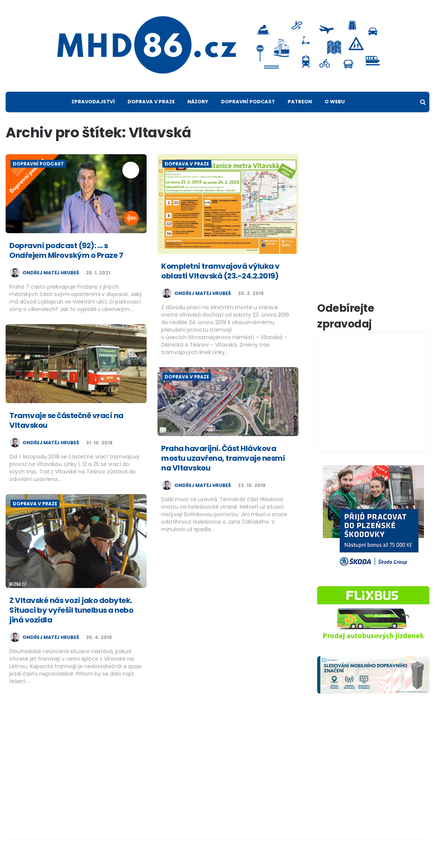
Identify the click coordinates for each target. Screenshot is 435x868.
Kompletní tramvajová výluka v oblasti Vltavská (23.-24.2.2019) (220, 271)
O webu (335, 102)
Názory (198, 102)
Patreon (300, 102)
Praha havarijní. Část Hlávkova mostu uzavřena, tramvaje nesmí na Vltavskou (223, 458)
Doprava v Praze (151, 102)
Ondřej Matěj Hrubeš (51, 273)
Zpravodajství (93, 102)
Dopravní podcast (248, 102)
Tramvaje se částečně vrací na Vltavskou (66, 420)
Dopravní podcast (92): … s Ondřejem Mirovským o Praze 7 (66, 250)
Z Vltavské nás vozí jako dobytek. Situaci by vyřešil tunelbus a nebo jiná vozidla (71, 610)
